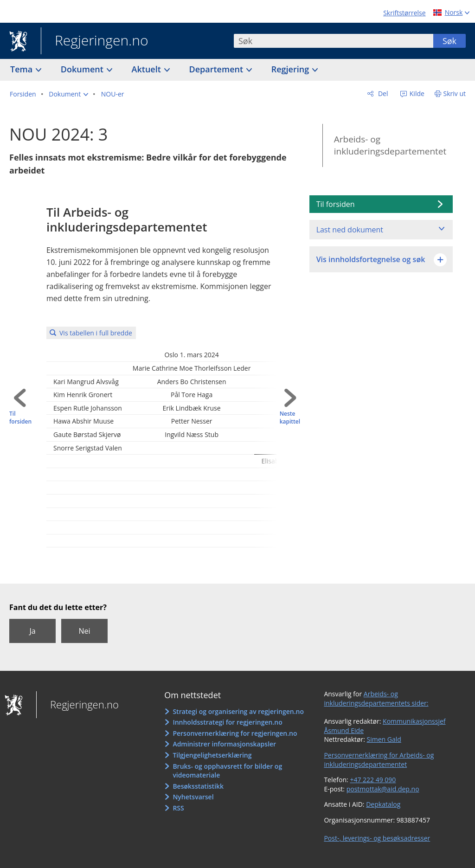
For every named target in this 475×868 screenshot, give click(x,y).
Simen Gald (384, 739)
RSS (178, 808)
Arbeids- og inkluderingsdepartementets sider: (376, 698)
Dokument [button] (83, 69)
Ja (32, 631)
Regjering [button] (291, 69)
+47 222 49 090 (373, 780)
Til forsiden (20, 418)
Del (382, 93)
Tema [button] (22, 69)
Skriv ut (455, 93)
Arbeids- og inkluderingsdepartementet (390, 145)
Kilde (416, 93)
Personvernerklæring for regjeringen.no (235, 733)
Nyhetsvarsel (193, 797)
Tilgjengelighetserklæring (212, 755)
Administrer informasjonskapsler (224, 744)
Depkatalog (383, 804)
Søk (449, 41)
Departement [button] (217, 69)
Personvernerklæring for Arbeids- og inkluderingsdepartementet (379, 760)
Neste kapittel (290, 418)
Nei (84, 631)
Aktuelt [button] (148, 69)
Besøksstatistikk (198, 786)
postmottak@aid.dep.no (383, 789)
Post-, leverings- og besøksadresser (377, 838)
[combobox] (334, 41)
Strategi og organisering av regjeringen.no (238, 711)
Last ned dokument (350, 230)
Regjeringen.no (95, 41)
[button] (68, 94)
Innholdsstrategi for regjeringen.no (227, 722)
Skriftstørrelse (404, 13)
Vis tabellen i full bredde (96, 333)
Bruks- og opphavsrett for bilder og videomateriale (227, 771)
